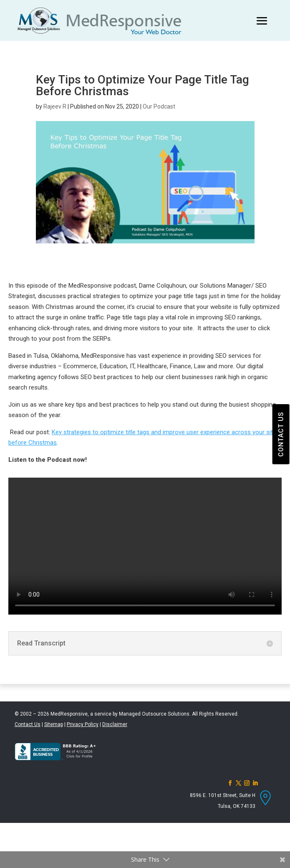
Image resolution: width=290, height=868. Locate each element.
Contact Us (28, 724)
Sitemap (54, 724)
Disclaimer (115, 724)
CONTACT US (281, 434)
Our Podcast (159, 106)
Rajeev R (55, 106)
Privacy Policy (83, 724)
